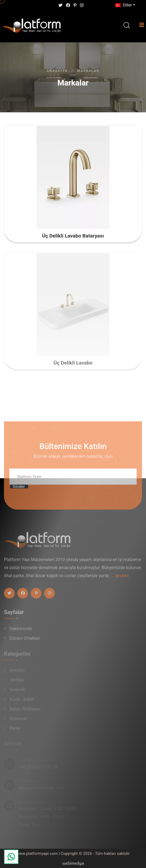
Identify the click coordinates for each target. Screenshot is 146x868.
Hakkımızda (21, 631)
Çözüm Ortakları (25, 641)
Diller (123, 5)
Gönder (19, 489)
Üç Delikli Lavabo (73, 365)
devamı (122, 578)
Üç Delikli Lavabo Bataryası (73, 236)
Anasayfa (57, 71)
